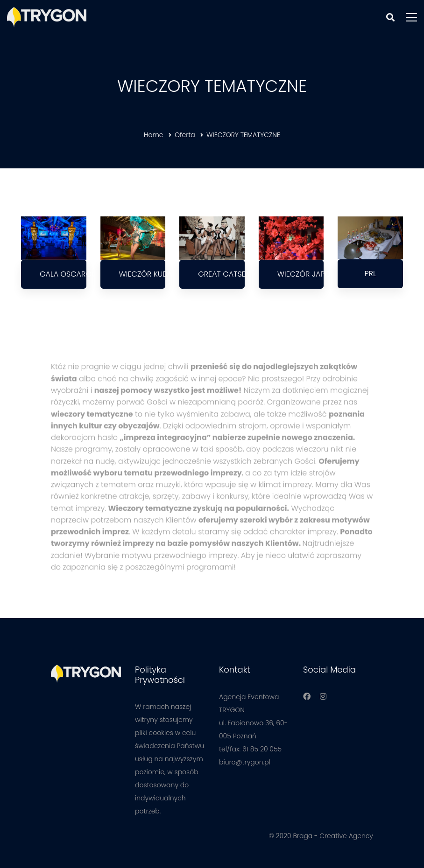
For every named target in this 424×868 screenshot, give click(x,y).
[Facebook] (307, 696)
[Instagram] (323, 696)
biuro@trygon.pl (245, 762)
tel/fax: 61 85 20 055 (250, 749)
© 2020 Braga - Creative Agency (321, 836)
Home (154, 135)
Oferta (185, 135)
